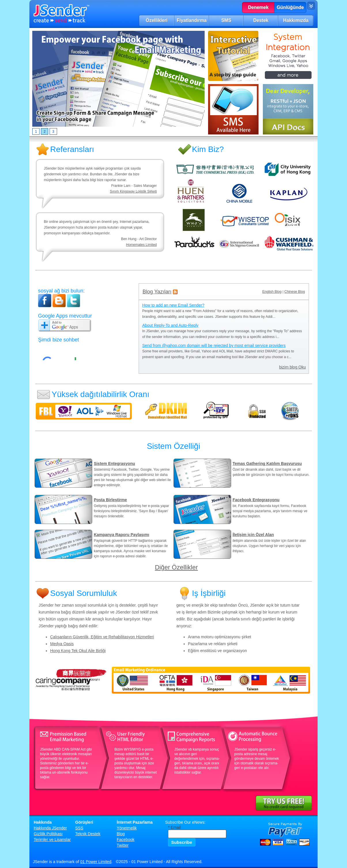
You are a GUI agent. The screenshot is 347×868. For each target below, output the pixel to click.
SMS (226, 20)
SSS (79, 828)
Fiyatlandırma (192, 20)
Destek (261, 20)
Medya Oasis (62, 644)
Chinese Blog (295, 292)
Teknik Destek (88, 834)
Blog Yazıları (157, 292)
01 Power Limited (96, 862)
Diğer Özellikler (176, 567)
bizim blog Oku (292, 367)
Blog (121, 834)
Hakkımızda (296, 20)
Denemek (258, 7)
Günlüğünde (290, 7)
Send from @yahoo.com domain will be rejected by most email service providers (214, 345)
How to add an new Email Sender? (173, 305)
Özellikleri (157, 20)
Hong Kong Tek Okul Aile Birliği (78, 651)
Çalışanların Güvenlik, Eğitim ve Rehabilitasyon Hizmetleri (102, 637)
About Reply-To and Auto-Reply (170, 325)
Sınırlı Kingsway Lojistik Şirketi (133, 191)
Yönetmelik (127, 828)
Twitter (123, 845)
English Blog (272, 292)
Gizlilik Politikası (48, 834)
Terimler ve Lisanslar (52, 839)
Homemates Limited (141, 245)
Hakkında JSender (50, 828)
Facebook (126, 839)
